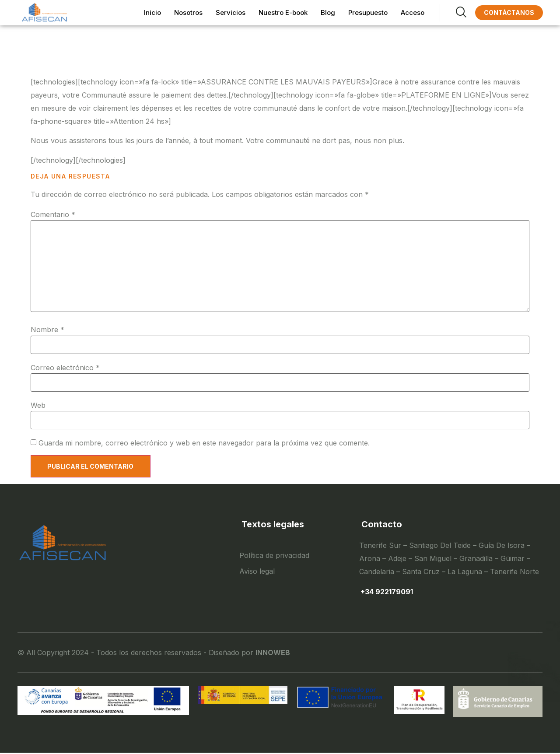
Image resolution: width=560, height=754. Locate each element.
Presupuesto (368, 12)
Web (38, 405)
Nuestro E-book (283, 12)
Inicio (152, 12)
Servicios (231, 12)
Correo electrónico (65, 368)
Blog (328, 12)
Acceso (413, 12)
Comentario (53, 214)
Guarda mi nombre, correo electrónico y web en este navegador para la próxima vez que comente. (204, 443)
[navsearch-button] (453, 13)
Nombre (47, 330)
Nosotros (188, 12)
